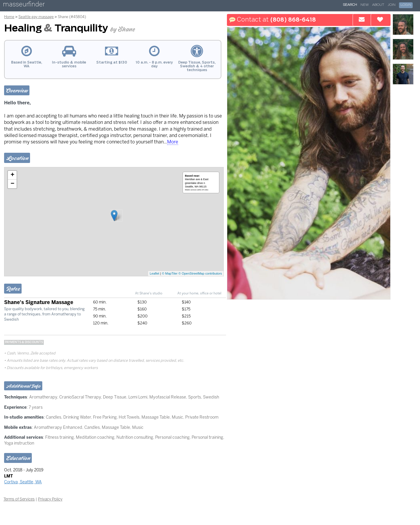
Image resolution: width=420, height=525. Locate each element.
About (378, 5)
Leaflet (154, 273)
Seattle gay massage (36, 17)
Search (350, 5)
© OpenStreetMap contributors (200, 273)
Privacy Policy (50, 499)
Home (9, 17)
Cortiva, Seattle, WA (23, 482)
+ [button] (12, 175)
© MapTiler (170, 273)
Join (392, 5)
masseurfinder (24, 5)
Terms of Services (19, 499)
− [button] (12, 184)
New (365, 5)
